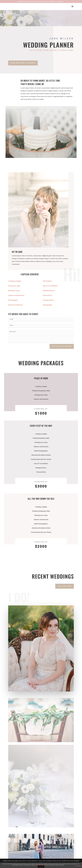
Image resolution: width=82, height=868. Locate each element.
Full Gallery (65, 564)
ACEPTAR (41, 867)
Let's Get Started (62, 346)
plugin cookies (78, 866)
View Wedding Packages (23, 63)
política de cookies (40, 865)
